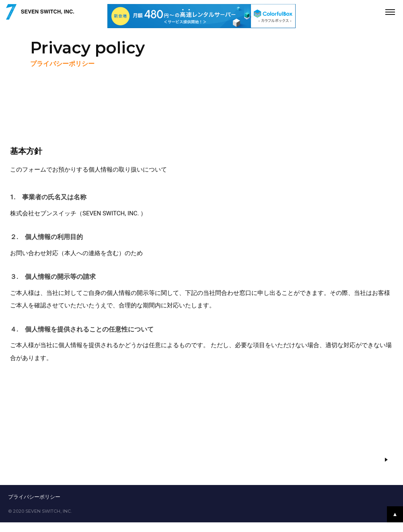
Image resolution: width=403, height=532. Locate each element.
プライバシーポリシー (34, 497)
